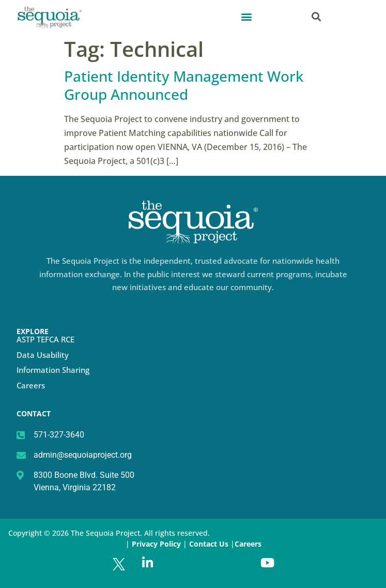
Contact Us (210, 544)
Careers (31, 385)
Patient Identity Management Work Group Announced (184, 85)
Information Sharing (53, 370)
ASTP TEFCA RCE (45, 339)
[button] (246, 16)
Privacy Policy (156, 544)
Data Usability (43, 355)
